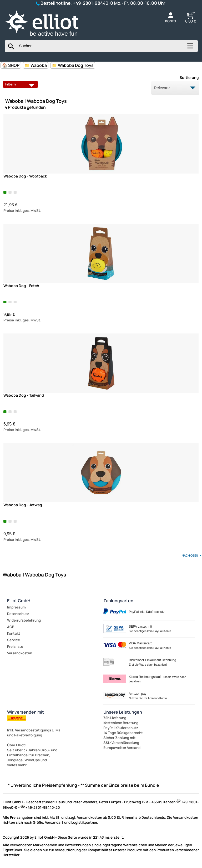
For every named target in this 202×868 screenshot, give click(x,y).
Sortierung (189, 77)
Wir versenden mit (26, 712)
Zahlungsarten (118, 601)
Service (14, 640)
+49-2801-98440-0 (93, 3)
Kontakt (14, 633)
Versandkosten (20, 653)
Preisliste (15, 646)
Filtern (21, 84)
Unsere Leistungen (123, 712)
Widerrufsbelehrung (24, 620)
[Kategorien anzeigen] (190, 48)
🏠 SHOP (11, 65)
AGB (11, 627)
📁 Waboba (36, 65)
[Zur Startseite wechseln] (48, 37)
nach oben (190, 555)
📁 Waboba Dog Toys (73, 65)
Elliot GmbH (19, 601)
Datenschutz (18, 614)
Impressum (16, 607)
